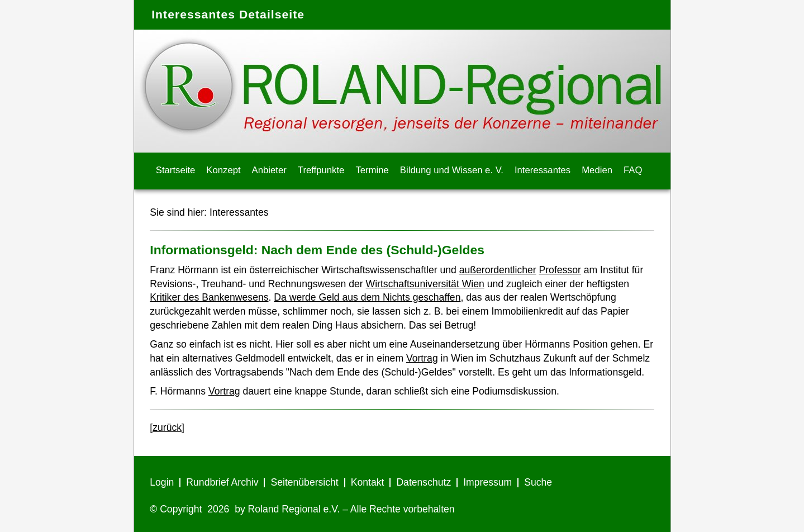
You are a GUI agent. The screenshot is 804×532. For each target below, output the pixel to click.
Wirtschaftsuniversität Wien (425, 284)
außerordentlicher (498, 270)
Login (162, 482)
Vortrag (422, 358)
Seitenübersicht (304, 482)
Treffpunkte (321, 170)
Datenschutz (424, 482)
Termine (372, 170)
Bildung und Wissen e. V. (452, 170)
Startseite (176, 170)
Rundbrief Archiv (222, 482)
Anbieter (269, 170)
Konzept (223, 170)
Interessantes (543, 170)
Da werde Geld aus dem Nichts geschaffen (367, 297)
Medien (597, 170)
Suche (538, 482)
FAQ (633, 170)
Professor (560, 270)
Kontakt (368, 482)
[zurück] (167, 427)
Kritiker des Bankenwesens (209, 297)
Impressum (487, 482)
